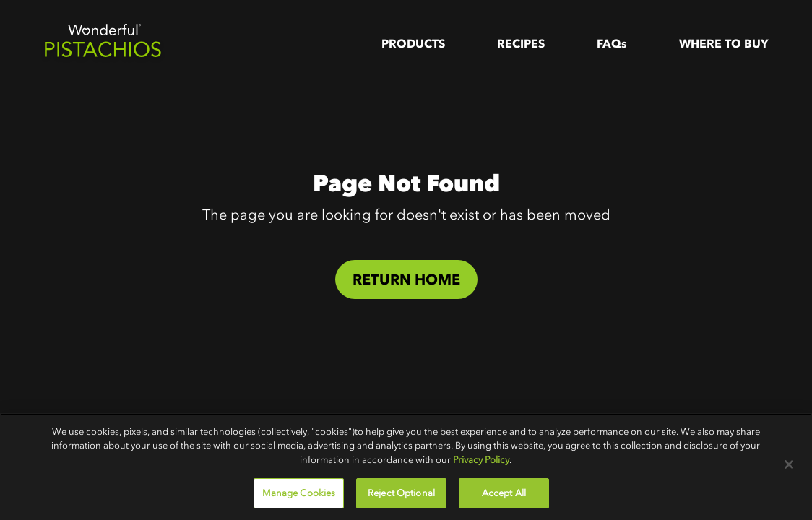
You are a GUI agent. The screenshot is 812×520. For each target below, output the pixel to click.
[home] (103, 43)
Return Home (406, 279)
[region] (406, 467)
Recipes (521, 43)
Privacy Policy (481, 460)
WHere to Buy (724, 43)
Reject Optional (401, 493)
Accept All (504, 493)
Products (413, 43)
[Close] (789, 464)
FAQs (612, 43)
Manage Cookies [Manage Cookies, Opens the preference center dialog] (299, 493)
